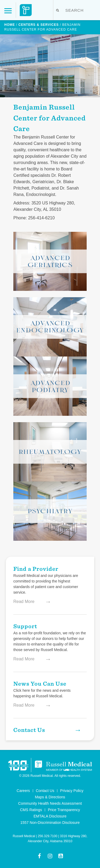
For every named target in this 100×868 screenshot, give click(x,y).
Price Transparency (64, 810)
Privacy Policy (72, 791)
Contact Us (46, 730)
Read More (29, 602)
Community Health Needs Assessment (50, 803)
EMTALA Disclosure (50, 816)
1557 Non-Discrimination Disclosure (50, 823)
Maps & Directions (50, 797)
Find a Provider (36, 569)
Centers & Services (39, 25)
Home (10, 25)
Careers (23, 791)
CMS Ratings (31, 810)
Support (25, 626)
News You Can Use (40, 683)
